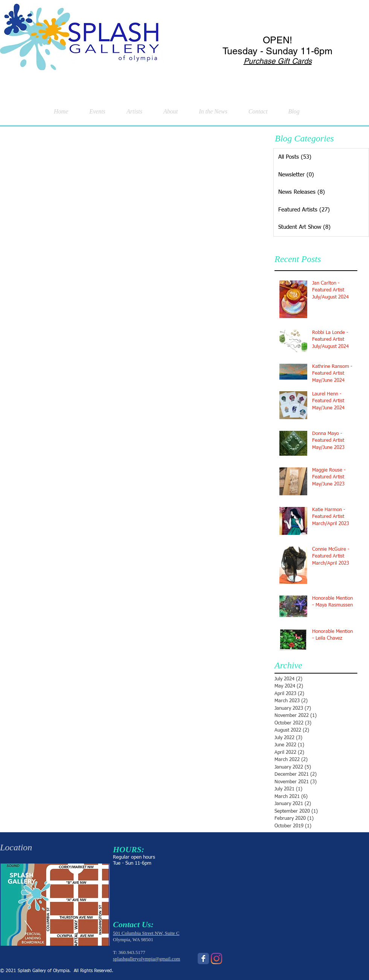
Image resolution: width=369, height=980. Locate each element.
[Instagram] (217, 959)
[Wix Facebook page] (203, 959)
